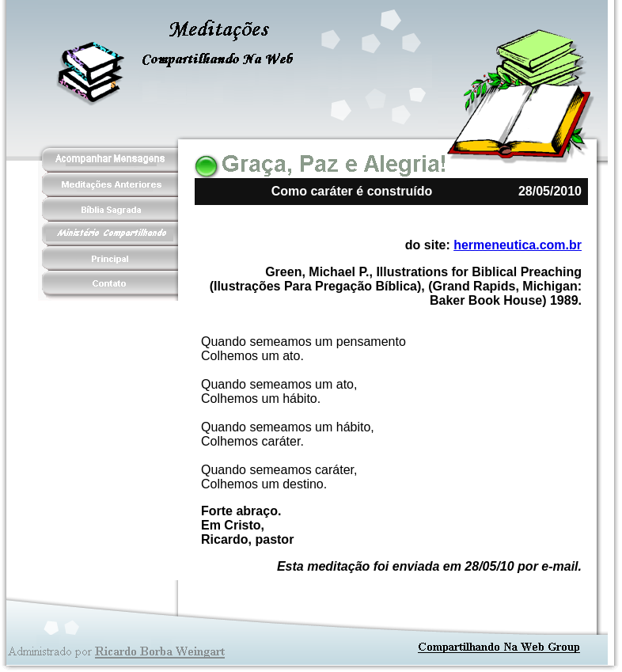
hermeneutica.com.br (518, 245)
